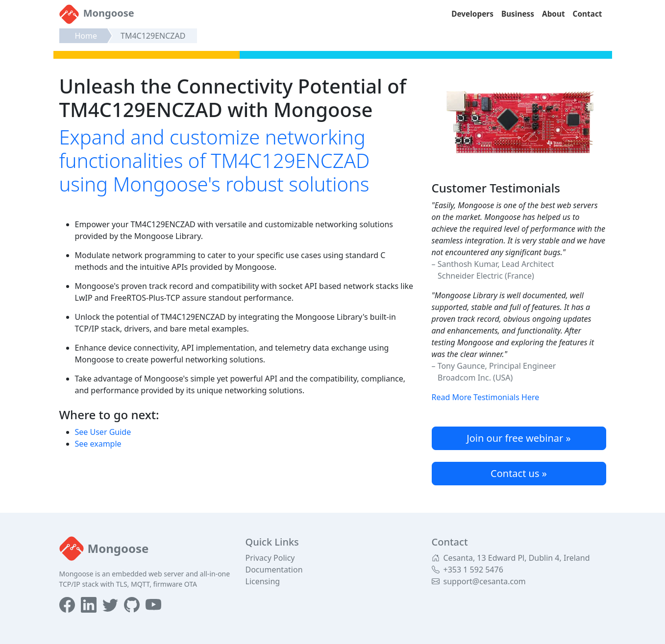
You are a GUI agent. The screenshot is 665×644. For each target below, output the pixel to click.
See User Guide (103, 432)
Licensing (263, 581)
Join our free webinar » (518, 438)
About (554, 14)
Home (86, 36)
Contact (588, 14)
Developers (472, 14)
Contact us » (519, 473)
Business (518, 14)
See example (98, 444)
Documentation (274, 570)
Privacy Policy (270, 558)
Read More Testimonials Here (486, 397)
